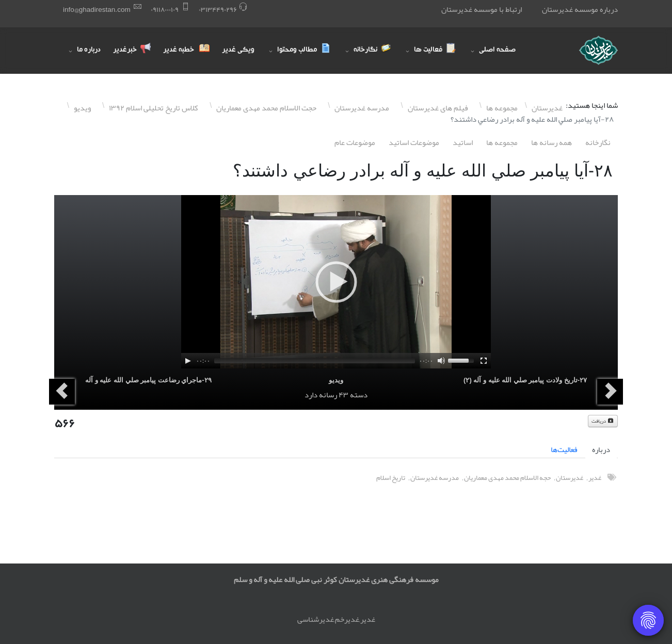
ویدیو (336, 380)
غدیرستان (570, 478)
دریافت (603, 421)
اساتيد (463, 142)
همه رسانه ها (551, 142)
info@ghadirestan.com (97, 10)
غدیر (595, 478)
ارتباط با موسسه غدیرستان (482, 9)
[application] (336, 282)
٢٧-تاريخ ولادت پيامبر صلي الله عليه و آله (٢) (525, 380)
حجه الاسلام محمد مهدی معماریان (507, 478)
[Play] (188, 361)
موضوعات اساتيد (414, 142)
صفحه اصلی (497, 51)
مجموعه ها (502, 142)
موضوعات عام (355, 142)
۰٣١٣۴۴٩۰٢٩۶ (218, 10)
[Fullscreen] (484, 361)
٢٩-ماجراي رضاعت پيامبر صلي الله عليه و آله (148, 380)
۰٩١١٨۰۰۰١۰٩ (165, 10)
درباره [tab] (601, 449)
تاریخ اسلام (391, 478)
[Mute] (441, 361)
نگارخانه (598, 142)
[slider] (315, 361)
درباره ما (89, 51)
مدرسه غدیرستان (435, 478)
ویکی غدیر (238, 51)
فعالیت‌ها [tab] (564, 449)
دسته (359, 395)
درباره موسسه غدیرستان (580, 9)
